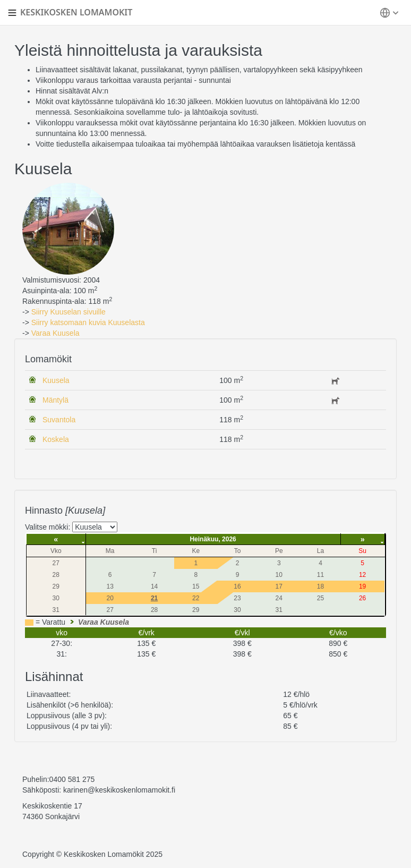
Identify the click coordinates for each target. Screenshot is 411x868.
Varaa (104, 622)
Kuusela (56, 380)
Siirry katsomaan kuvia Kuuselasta (88, 322)
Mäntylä (55, 400)
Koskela (56, 439)
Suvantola (59, 420)
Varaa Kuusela (55, 333)
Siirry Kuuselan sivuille (68, 312)
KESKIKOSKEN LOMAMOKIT (76, 12)
